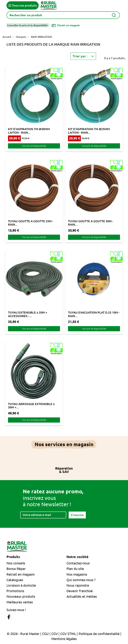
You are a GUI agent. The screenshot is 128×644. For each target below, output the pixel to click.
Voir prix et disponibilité (34, 146)
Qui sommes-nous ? (81, 580)
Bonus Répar (16, 569)
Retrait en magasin (21, 574)
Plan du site (75, 569)
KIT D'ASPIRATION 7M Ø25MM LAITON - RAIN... (89, 131)
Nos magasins (77, 574)
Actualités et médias (82, 596)
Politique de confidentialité (99, 634)
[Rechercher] (63, 15)
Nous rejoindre (78, 585)
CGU (45, 634)
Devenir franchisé (80, 591)
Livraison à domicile (21, 585)
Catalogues (15, 580)
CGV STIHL (68, 634)
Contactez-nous (78, 563)
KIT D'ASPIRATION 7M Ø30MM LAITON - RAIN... (29, 131)
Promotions (15, 591)
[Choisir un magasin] (66, 25)
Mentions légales (64, 639)
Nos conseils (16, 563)
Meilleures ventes (20, 602)
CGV (54, 634)
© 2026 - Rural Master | (24, 634)
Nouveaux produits (21, 596)
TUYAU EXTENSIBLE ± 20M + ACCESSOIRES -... (28, 314)
